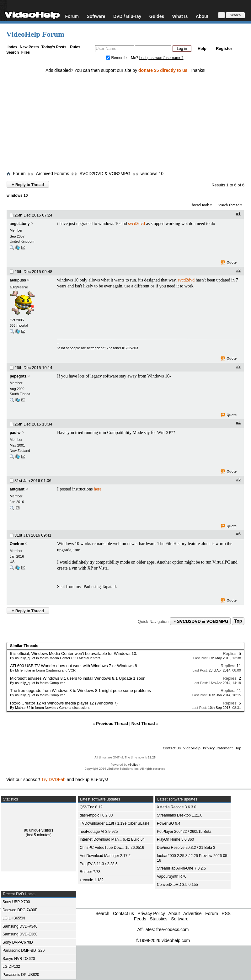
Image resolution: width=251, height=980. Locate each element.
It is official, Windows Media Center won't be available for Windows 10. (74, 653)
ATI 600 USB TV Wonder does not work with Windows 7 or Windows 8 (74, 666)
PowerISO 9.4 (169, 823)
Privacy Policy (151, 913)
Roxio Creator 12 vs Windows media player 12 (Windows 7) (64, 703)
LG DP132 (11, 967)
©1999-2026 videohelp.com (163, 940)
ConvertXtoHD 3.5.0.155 (177, 885)
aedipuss (18, 280)
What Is (180, 16)
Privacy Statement (218, 748)
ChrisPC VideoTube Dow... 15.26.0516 (112, 848)
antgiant (17, 489)
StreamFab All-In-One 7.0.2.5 (181, 868)
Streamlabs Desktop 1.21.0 (180, 815)
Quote (229, 263)
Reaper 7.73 (90, 872)
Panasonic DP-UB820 (21, 975)
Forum (72, 16)
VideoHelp (192, 748)
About (202, 16)
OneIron (17, 544)
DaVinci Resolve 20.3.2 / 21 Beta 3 (186, 848)
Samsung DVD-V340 (20, 926)
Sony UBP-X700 (16, 902)
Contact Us (172, 748)
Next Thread (143, 723)
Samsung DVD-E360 (20, 934)
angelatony (20, 224)
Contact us (123, 913)
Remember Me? (123, 58)
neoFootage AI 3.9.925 (99, 832)
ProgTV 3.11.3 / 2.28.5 (99, 864)
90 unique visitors (38, 830)
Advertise (192, 913)
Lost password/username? (161, 58)
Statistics (158, 919)
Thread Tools (200, 205)
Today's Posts (54, 47)
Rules (75, 47)
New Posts (29, 47)
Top (238, 621)
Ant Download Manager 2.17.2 (105, 856)
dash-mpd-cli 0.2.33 (96, 815)
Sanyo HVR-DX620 (19, 959)
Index (12, 47)
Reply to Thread (28, 184)
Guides (157, 16)
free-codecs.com (172, 929)
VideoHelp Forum (35, 34)
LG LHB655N (14, 918)
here (98, 489)
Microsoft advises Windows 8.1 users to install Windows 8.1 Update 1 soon (78, 678)
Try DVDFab (53, 779)
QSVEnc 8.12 (91, 807)
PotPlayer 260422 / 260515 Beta (184, 832)
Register (224, 48)
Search (13, 52)
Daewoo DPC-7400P (20, 910)
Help (202, 48)
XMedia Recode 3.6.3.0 (176, 807)
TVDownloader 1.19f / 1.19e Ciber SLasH (114, 823)
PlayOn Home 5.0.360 (175, 839)
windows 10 (152, 174)
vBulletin (134, 765)
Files (26, 52)
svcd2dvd (136, 224)
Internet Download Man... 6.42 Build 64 (112, 839)
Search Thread (228, 205)
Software (96, 16)
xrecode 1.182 (92, 880)
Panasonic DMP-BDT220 (24, 951)
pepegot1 (18, 376)
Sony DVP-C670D (18, 942)
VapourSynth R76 (172, 876)
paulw (15, 433)
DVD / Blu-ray (127, 16)
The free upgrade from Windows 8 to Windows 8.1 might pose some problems (80, 691)
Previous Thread (112, 723)
